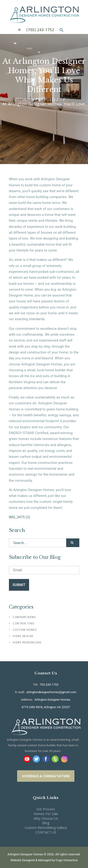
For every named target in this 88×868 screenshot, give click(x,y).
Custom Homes (25, 630)
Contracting (24, 623)
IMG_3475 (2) (19, 517)
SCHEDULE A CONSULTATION (46, 776)
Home (28, 100)
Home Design (23, 636)
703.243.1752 (49, 685)
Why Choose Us (46, 818)
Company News (24, 617)
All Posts (47, 99)
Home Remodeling (27, 642)
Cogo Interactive (67, 860)
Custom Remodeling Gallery (46, 828)
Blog (46, 823)
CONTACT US (46, 832)
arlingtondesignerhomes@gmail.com (51, 692)
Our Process (46, 809)
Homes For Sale (46, 814)
